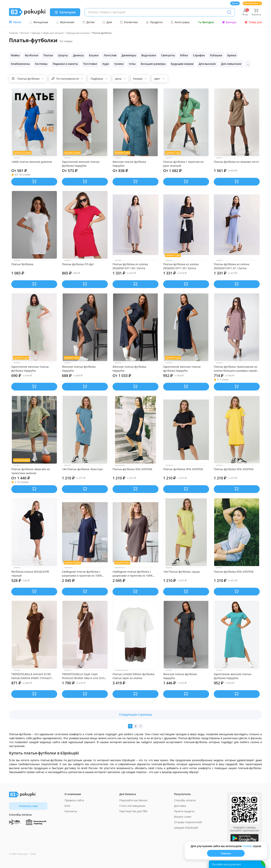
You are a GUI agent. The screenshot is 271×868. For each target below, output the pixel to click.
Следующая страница (136, 714)
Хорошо (226, 853)
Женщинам (39, 22)
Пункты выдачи (184, 811)
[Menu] (65, 12)
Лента (235, 3)
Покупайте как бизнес (134, 800)
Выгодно (206, 22)
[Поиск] (229, 12)
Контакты (71, 811)
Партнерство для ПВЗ (133, 811)
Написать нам (28, 806)
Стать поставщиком (132, 806)
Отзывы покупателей (188, 822)
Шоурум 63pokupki (186, 828)
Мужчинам (65, 22)
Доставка (180, 806)
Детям (88, 22)
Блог (67, 806)
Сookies (247, 846)
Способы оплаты (185, 800)
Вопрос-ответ (183, 817)
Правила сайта (74, 800)
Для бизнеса (252, 3)
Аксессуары (180, 22)
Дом (107, 22)
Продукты (154, 22)
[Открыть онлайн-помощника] (237, 864)
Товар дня (253, 22)
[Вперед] (141, 726)
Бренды (229, 22)
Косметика (129, 22)
